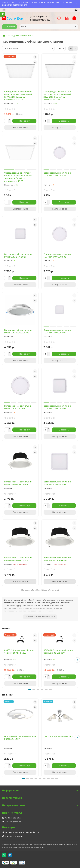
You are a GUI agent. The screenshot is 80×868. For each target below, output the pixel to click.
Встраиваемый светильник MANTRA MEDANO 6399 (18, 483)
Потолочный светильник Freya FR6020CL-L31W (20, 738)
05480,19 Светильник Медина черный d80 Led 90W (58, 652)
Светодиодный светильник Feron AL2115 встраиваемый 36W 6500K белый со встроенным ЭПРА (18, 96)
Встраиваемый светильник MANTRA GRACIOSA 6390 (18, 331)
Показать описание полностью (40, 617)
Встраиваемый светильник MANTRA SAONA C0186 (57, 256)
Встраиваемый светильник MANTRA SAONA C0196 (57, 407)
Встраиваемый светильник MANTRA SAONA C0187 (18, 407)
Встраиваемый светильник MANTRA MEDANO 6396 (57, 559)
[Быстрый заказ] (20, 128)
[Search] (49, 27)
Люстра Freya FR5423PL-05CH (58, 736)
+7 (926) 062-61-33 (40, 17)
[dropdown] (4, 10)
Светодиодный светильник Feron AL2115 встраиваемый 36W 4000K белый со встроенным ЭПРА (58, 96)
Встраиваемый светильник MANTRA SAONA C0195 (18, 256)
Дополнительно (40, 798)
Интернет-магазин (40, 805)
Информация (40, 790)
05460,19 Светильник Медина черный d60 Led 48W (19, 652)
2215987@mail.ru (40, 20)
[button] (77, 660)
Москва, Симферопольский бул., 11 (22, 832)
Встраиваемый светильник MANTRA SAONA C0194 (57, 331)
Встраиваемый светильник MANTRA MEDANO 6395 (18, 559)
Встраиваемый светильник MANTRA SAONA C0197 (57, 483)
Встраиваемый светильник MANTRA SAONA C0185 (57, 174)
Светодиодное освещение (20, 36)
